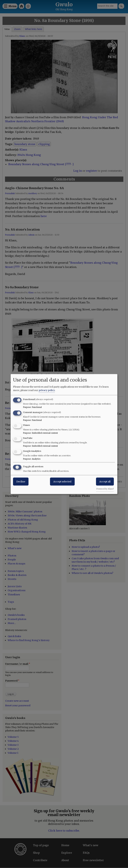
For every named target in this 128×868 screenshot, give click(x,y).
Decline (21, 481)
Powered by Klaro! (105, 489)
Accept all (105, 481)
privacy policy (47, 390)
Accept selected (62, 481)
